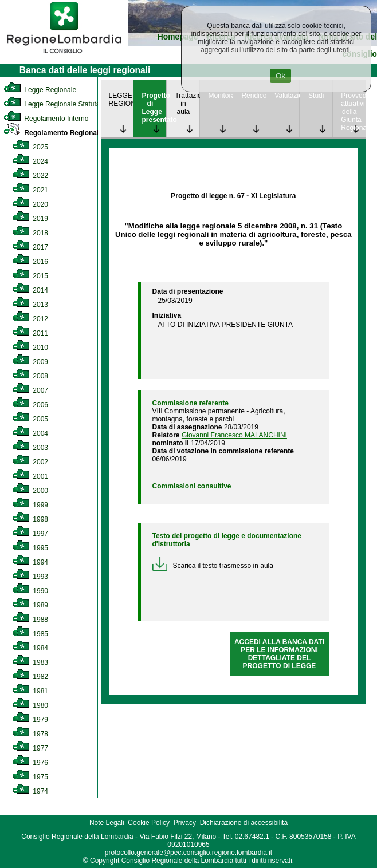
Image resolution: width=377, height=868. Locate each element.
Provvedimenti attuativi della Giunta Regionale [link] (353, 112)
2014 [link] (30, 290)
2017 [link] (30, 247)
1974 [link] (30, 791)
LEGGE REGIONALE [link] (121, 100)
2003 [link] (30, 448)
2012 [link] (30, 319)
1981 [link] (30, 691)
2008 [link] (30, 376)
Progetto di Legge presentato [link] (154, 108)
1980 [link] (30, 705)
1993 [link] (30, 577)
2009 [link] (30, 362)
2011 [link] (30, 333)
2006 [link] (30, 405)
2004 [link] (30, 433)
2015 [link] (30, 276)
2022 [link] (30, 176)
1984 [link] (30, 648)
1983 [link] (30, 662)
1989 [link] (30, 605)
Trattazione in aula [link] (187, 104)
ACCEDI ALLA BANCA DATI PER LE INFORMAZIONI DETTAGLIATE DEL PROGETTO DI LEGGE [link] (279, 654)
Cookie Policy (149, 823)
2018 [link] (30, 233)
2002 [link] (30, 462)
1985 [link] (30, 634)
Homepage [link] (178, 37)
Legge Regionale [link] (40, 90)
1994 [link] (30, 562)
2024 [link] (30, 161)
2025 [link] (30, 147)
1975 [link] (30, 777)
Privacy (185, 823)
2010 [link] (30, 348)
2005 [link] (30, 419)
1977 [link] (30, 748)
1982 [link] (30, 677)
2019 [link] (30, 219)
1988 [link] (30, 620)
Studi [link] (316, 96)
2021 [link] (30, 190)
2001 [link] (30, 476)
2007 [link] (30, 390)
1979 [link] (30, 720)
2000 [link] (30, 491)
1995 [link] (30, 548)
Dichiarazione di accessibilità (244, 823)
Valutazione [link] (287, 96)
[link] (64, 55)
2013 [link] (30, 305)
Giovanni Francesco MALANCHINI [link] (234, 435)
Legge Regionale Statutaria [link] (56, 104)
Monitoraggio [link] (220, 96)
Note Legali (107, 823)
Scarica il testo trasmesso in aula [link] (213, 566)
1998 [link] (30, 519)
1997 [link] (30, 534)
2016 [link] (30, 262)
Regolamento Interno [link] (46, 119)
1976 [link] (30, 763)
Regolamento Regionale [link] (53, 133)
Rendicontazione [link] (254, 96)
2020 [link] (30, 204)
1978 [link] (30, 734)
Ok (280, 76)
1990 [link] (30, 591)
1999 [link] (30, 505)
